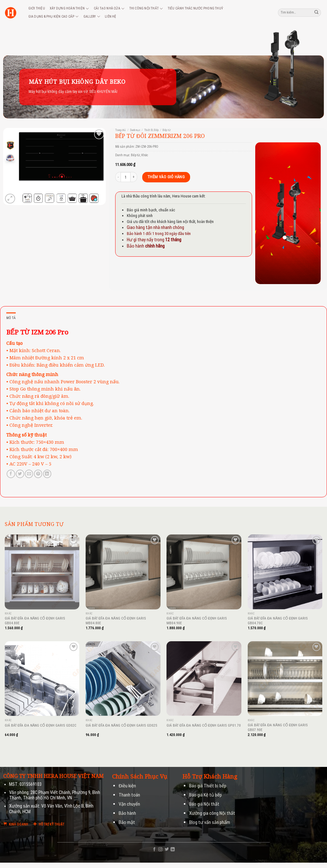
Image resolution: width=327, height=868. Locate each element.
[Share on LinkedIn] (47, 474)
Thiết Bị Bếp (151, 130)
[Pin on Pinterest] (38, 474)
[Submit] (317, 12)
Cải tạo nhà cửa (109, 9)
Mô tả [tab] (11, 318)
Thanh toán (129, 795)
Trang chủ (121, 130)
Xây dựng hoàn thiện (69, 9)
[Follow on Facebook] (154, 850)
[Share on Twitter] (20, 474)
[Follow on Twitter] (167, 850)
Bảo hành (127, 813)
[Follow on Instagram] (160, 850)
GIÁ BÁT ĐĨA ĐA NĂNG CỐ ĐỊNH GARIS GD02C (41, 725)
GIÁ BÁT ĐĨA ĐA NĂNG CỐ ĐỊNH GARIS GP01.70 (204, 725)
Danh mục (135, 130)
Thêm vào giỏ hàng (166, 177)
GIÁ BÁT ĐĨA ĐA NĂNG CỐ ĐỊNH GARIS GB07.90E (278, 727)
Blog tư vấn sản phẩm (210, 822)
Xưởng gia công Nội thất (212, 813)
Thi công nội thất (146, 9)
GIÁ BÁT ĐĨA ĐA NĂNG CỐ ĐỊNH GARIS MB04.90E (197, 621)
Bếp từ (166, 130)
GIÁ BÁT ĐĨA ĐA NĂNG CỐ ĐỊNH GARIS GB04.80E (35, 621)
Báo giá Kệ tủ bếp (206, 795)
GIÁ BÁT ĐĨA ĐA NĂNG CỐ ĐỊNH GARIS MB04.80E (116, 621)
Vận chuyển (129, 804)
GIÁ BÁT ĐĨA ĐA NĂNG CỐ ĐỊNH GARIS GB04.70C (278, 621)
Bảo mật (127, 822)
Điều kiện (127, 786)
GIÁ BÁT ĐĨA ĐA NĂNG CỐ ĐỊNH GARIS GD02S (121, 725)
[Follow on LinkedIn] (173, 850)
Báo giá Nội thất (204, 804)
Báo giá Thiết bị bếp (208, 786)
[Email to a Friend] (29, 474)
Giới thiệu (37, 8)
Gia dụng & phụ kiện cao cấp (54, 17)
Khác (145, 155)
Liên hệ (110, 17)
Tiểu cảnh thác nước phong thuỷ (195, 8)
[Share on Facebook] (11, 474)
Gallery (92, 17)
